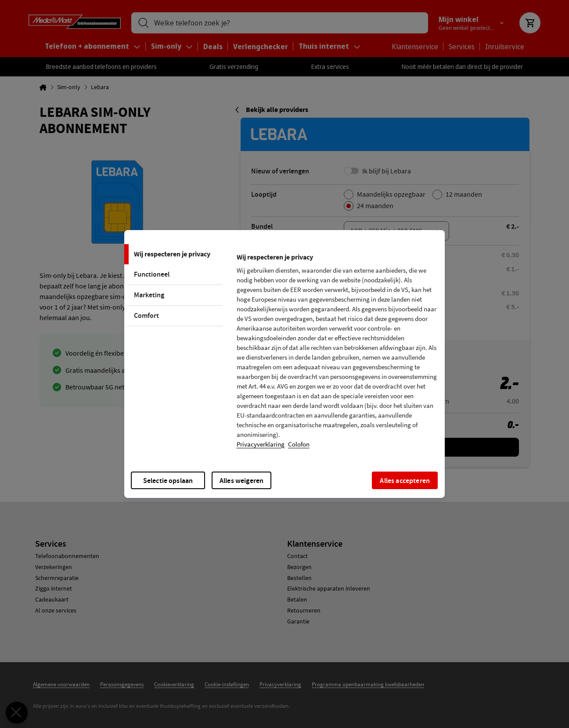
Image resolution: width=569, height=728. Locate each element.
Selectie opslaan (168, 481)
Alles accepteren (405, 481)
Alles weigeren (241, 481)
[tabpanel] (337, 353)
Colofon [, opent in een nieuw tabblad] (299, 445)
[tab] (173, 254)
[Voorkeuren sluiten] (13, 713)
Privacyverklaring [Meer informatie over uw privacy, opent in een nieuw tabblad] (261, 445)
